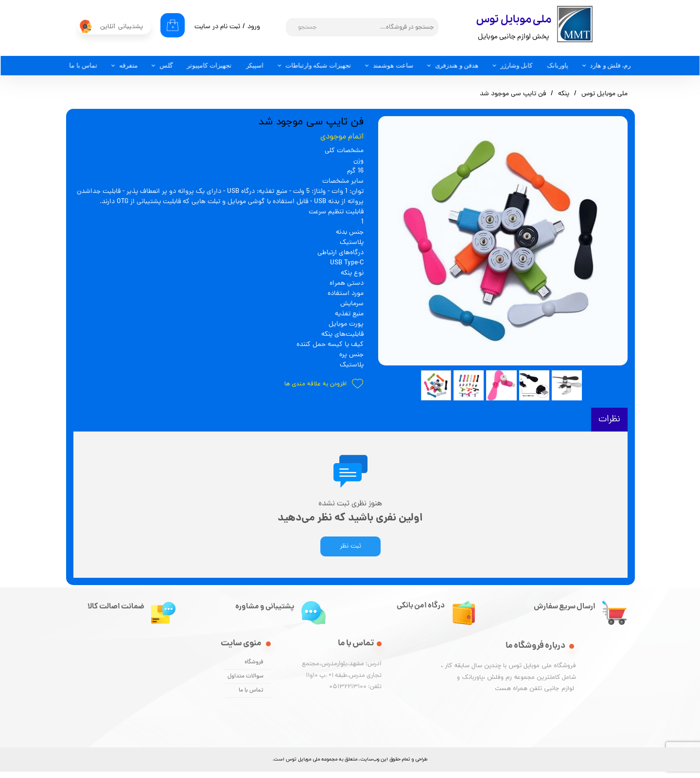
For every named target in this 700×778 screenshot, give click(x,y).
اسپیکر (255, 65)
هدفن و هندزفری (457, 65)
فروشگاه (254, 669)
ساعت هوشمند (393, 65)
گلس (166, 65)
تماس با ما (83, 65)
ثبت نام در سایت (217, 27)
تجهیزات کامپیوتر (209, 65)
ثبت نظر (350, 553)
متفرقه (128, 65)
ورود (254, 27)
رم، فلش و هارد (611, 65)
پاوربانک (558, 65)
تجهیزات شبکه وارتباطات (318, 65)
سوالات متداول (245, 683)
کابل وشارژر (516, 65)
